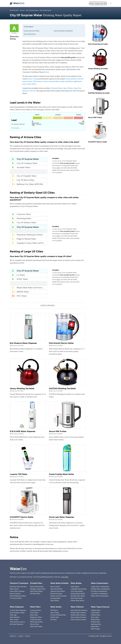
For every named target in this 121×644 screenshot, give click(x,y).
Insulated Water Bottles (78, 594)
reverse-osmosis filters (51, 81)
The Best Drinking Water (58, 615)
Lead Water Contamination (99, 594)
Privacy (28, 636)
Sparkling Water (96, 624)
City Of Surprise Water (32, 10)
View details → (16, 128)
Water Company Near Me (98, 3)
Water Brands (75, 587)
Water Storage (95, 629)
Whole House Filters (37, 622)
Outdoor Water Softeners (78, 613)
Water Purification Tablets (18, 596)
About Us (13, 636)
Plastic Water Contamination (100, 596)
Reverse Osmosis (15, 594)
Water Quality (51, 3)
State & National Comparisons (63, 31)
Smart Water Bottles (77, 598)
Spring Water (95, 626)
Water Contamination (100, 583)
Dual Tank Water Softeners (79, 610)
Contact (21, 636)
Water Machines (15, 617)
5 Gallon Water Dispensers (18, 610)
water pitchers (72, 79)
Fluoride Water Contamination (100, 589)
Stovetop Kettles (56, 598)
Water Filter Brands (36, 626)
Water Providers (14, 10)
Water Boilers (55, 601)
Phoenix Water (57, 88)
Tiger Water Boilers (56, 589)
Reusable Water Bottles (78, 596)
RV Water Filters (35, 594)
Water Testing (55, 613)
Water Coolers (14, 620)
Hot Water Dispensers (17, 624)
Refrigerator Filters (36, 617)
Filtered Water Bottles (37, 587)
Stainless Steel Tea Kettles (59, 596)
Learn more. (65, 577)
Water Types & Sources (100, 607)
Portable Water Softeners (78, 615)
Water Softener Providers (78, 617)
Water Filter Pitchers (37, 591)
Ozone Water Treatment (17, 591)
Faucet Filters (34, 613)
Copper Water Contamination (100, 587)
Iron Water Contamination (99, 591)
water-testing (33, 79)
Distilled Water (96, 615)
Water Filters (40, 3)
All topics (30, 3)
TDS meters (37, 81)
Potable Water (55, 617)
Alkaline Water (96, 610)
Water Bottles (76, 583)
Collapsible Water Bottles (79, 589)
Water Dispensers (17, 607)
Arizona (22, 10)
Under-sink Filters (36, 620)
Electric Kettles (55, 587)
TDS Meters (54, 610)
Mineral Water (95, 620)
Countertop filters (36, 610)
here (47, 72)
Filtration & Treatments (65, 3)
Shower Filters (35, 624)
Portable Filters (36, 583)
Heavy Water (95, 617)
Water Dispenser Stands (17, 613)
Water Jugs (13, 615)
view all (32, 91)
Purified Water (95, 622)
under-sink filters (67, 81)
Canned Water (95, 613)
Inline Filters (34, 615)
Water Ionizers (14, 589)
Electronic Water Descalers (18, 587)
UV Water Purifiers (16, 598)
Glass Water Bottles (77, 591)
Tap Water (54, 620)
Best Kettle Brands (56, 594)
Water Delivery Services (17, 622)
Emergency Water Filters (38, 589)
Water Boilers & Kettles (59, 583)
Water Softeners (77, 607)
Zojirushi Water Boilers (58, 591)
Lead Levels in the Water (32, 31)
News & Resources (30, 34)
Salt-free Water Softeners (78, 620)
